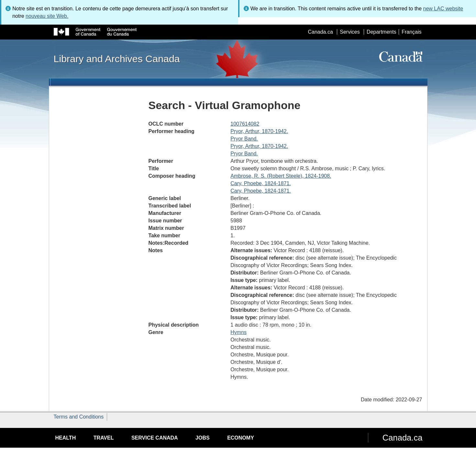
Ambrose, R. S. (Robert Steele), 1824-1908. (281, 176)
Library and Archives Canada (117, 59)
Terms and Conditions (79, 417)
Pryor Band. (244, 139)
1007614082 (245, 124)
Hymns (238, 332)
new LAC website (443, 9)
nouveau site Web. (47, 16)
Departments (382, 32)
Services (350, 32)
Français (411, 32)
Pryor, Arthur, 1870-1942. (259, 131)
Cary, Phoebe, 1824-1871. (261, 183)
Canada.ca (320, 32)
